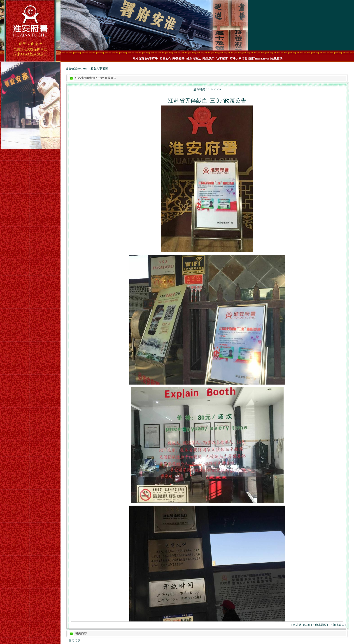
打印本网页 (320, 625)
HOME (83, 69)
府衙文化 (165, 59)
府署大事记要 (239, 59)
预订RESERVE (259, 59)
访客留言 (222, 59)
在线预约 (277, 59)
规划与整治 (194, 59)
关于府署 (152, 59)
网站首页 (138, 59)
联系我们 (209, 59)
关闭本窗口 (337, 625)
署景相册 (179, 59)
